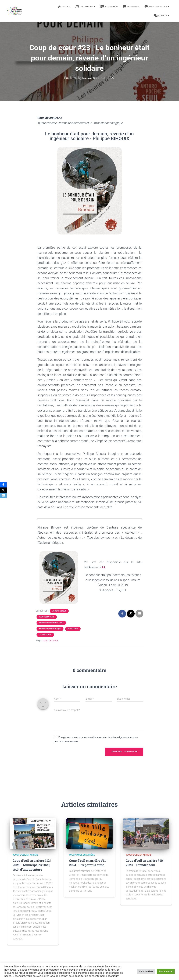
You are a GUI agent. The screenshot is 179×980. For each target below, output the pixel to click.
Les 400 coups (45, 635)
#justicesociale (47, 617)
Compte (161, 16)
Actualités (73, 629)
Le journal (131, 7)
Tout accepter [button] (166, 971)
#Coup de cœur (59, 611)
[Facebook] (3, 485)
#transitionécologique (50, 629)
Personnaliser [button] (146, 971)
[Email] (3, 495)
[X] (3, 490)
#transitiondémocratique (51, 623)
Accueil (64, 7)
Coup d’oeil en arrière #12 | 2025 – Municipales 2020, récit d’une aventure (32, 865)
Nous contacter (157, 7)
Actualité (109, 7)
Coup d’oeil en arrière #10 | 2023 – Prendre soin (145, 863)
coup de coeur (50, 641)
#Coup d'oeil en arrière (25, 855)
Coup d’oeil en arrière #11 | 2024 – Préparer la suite (88, 863)
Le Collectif (85, 7)
